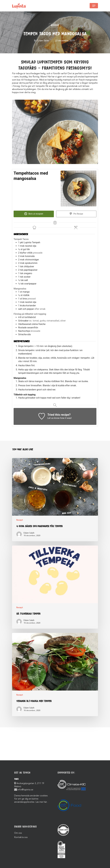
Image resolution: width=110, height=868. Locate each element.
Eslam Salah (43, 41)
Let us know (53, 418)
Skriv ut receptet (34, 214)
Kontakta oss (21, 837)
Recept (55, 25)
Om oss (18, 833)
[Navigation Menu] (94, 6)
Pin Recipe (76, 214)
